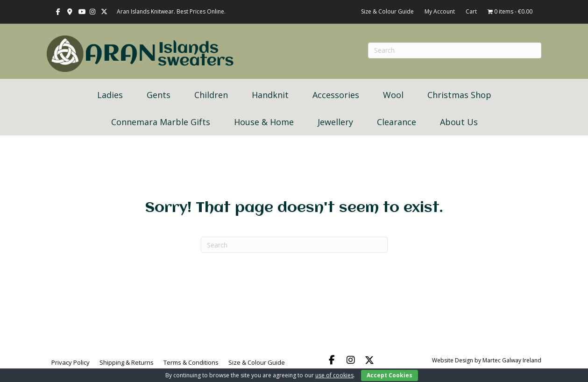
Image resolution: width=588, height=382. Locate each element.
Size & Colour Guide (387, 11)
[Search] (294, 245)
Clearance (397, 122)
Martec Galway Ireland (512, 360)
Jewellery (335, 122)
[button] (332, 360)
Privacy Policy (71, 362)
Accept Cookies (390, 375)
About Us (459, 122)
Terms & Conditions (191, 362)
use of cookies (334, 375)
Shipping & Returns (127, 362)
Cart (471, 11)
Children (211, 95)
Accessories (336, 95)
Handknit (270, 95)
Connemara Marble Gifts (161, 122)
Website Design (453, 360)
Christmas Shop (459, 95)
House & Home (264, 122)
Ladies (110, 95)
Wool (393, 95)
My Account (440, 11)
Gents (159, 95)
